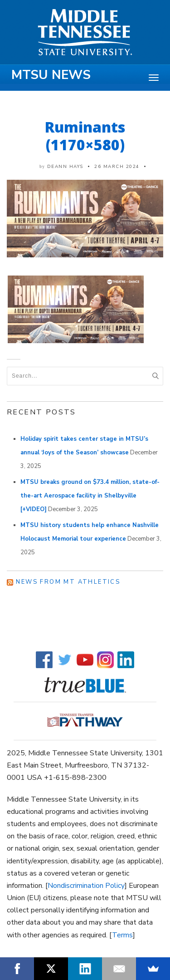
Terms (122, 935)
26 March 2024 (117, 167)
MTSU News (51, 75)
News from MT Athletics (68, 582)
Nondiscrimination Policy (86, 886)
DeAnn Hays (65, 167)
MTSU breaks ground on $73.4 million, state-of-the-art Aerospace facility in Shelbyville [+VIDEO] (90, 496)
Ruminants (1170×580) (85, 136)
